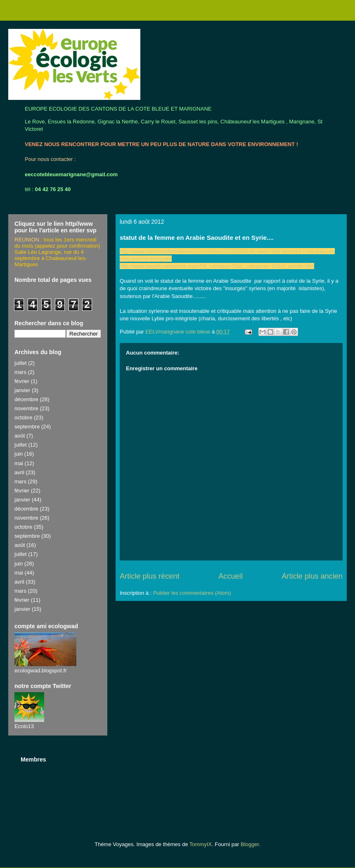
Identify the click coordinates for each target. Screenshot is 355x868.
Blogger (250, 844)
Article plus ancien (312, 576)
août (20, 436)
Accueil (231, 576)
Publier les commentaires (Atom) (192, 593)
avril (19, 472)
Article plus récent (150, 576)
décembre (26, 399)
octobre (23, 417)
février (22, 381)
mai (19, 463)
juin (19, 454)
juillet (21, 363)
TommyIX (201, 844)
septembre (27, 427)
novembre (26, 408)
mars (20, 372)
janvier (22, 390)
